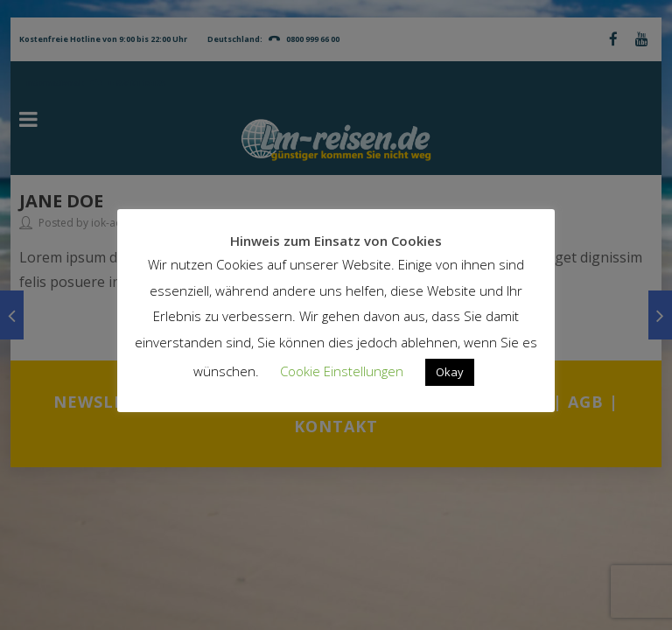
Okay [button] (450, 372)
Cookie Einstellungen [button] (342, 371)
